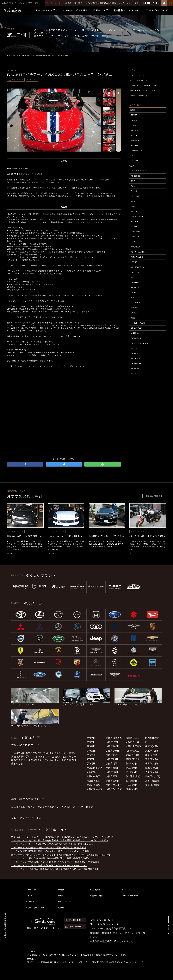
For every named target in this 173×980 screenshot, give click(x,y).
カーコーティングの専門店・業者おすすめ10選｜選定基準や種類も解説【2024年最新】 (55, 869)
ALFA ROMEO (137, 257)
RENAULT (135, 353)
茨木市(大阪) (152, 768)
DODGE (134, 313)
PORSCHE (135, 176)
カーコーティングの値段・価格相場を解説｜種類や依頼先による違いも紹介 (49, 866)
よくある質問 (91, 3)
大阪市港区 (112, 764)
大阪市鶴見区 (132, 751)
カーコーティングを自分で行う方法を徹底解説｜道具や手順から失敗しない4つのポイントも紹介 (60, 840)
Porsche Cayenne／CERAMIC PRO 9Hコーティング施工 (66, 536)
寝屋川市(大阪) (153, 785)
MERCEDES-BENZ (139, 171)
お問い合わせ (75, 927)
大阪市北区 (112, 755)
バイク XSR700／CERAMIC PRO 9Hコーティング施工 (148, 536)
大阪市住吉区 (132, 738)
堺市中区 (91, 742)
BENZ (133, 206)
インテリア (30, 902)
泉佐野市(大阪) (153, 776)
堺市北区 (91, 764)
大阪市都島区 (113, 768)
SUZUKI (134, 161)
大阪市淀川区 (132, 755)
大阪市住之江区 (114, 789)
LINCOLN (135, 333)
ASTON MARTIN (138, 252)
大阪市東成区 (93, 785)
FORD (133, 242)
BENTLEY (135, 237)
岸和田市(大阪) (133, 759)
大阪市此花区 (113, 759)
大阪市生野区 (113, 746)
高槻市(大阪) (132, 781)
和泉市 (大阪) (152, 755)
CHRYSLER (136, 338)
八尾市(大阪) (152, 772)
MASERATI (136, 227)
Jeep (133, 318)
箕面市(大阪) (152, 759)
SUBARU (135, 146)
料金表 (68, 3)
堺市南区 (91, 759)
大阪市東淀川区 (114, 738)
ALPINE (134, 308)
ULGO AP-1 (32, 80)
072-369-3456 (75, 920)
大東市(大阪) (152, 751)
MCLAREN (135, 358)
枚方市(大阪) (152, 764)
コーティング (31, 890)
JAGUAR (135, 222)
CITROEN (135, 283)
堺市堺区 (91, 738)
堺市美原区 (92, 755)
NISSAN (134, 130)
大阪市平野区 (113, 742)
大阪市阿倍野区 (94, 768)
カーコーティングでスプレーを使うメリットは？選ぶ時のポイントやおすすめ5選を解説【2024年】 (61, 855)
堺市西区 (91, 751)
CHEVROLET (137, 328)
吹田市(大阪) (132, 772)
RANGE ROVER (138, 323)
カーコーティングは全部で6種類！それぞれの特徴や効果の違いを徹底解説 (49, 848)
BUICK (134, 374)
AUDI (133, 186)
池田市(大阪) (132, 768)
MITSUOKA (136, 140)
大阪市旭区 (92, 772)
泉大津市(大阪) (133, 776)
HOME (9, 55)
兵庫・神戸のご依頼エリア (28, 799)
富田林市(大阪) (153, 781)
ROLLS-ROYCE (138, 272)
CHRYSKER (136, 364)
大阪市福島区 (93, 781)
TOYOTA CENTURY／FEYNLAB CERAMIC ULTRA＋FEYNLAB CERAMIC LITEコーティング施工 (107, 536)
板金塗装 (61, 890)
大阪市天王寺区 (133, 746)
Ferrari (134, 191)
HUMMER (135, 369)
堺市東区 (91, 746)
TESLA (134, 211)
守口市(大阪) (132, 785)
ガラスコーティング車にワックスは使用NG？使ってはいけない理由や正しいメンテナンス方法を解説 (62, 837)
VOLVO (134, 277)
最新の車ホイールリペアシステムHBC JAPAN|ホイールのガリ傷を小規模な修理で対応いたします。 (77, 955)
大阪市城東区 (113, 751)
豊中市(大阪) (132, 764)
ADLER (134, 348)
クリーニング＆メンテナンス (37, 908)
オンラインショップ (129, 3)
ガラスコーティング (16, 80)
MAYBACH (135, 303)
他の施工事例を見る (154, 496)
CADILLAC (135, 293)
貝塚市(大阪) (132, 789)
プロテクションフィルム (26, 818)
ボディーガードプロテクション (142, 91)
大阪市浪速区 (113, 772)
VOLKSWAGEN (137, 267)
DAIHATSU (136, 156)
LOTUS (134, 262)
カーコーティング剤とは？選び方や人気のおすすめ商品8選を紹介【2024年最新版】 (53, 844)
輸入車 (132, 166)
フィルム (29, 896)
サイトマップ (127, 890)
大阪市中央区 (93, 776)
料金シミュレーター (54, 3)
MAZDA (134, 135)
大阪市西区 (112, 776)
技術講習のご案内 (108, 3)
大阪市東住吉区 (94, 789)
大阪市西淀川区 (114, 785)
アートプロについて (65, 902)
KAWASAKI (136, 247)
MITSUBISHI (136, 151)
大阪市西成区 (113, 781)
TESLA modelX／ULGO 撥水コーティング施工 (25, 536)
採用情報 (61, 908)
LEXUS (134, 125)
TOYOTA (135, 115)
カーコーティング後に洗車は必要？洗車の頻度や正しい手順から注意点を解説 (50, 858)
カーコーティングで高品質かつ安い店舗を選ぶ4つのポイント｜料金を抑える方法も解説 (55, 862)
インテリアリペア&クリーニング (143, 86)
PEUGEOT (135, 232)
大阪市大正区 (132, 742)
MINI (133, 201)
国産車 (132, 110)
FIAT (133, 298)
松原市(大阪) (152, 746)
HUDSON (135, 288)
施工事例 (78, 3)
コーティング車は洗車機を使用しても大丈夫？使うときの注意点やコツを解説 (50, 851)
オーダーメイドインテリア (140, 80)
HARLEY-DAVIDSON (140, 343)
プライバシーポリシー (130, 896)
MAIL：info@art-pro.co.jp (105, 924)
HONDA (134, 120)
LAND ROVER (137, 217)
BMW (133, 181)
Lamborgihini (136, 196)
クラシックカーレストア (139, 96)
